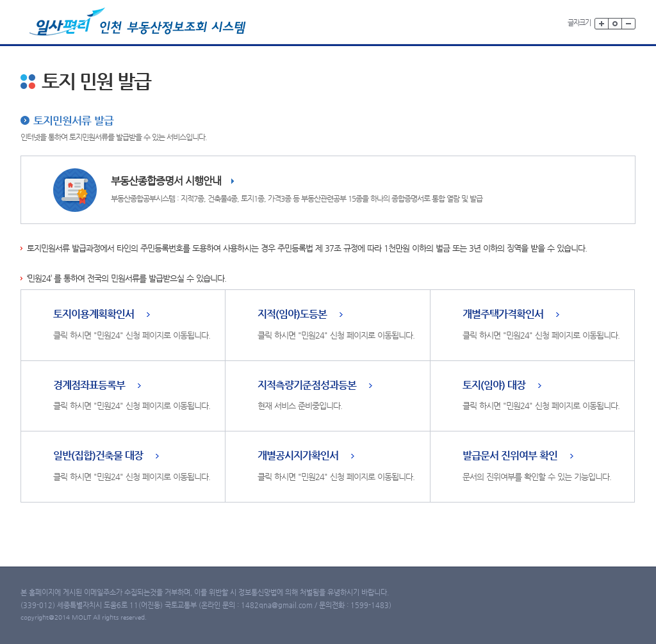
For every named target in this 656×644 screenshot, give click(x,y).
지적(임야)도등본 (292, 315)
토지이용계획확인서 (94, 315)
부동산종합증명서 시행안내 (166, 181)
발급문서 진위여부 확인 (510, 456)
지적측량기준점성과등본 (307, 386)
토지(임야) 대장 (494, 386)
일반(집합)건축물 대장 (98, 456)
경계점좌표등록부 (89, 386)
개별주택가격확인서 (503, 315)
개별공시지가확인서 (298, 456)
